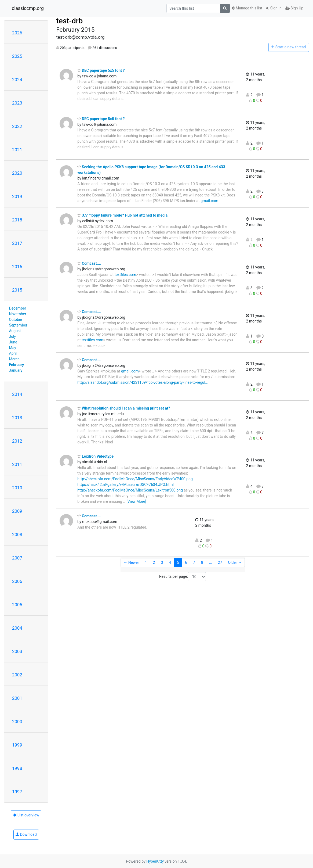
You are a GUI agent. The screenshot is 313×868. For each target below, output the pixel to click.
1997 (17, 792)
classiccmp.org (28, 8)
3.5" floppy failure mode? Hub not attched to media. (123, 215)
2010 (17, 488)
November (18, 314)
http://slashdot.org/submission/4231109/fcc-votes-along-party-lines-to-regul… (142, 382)
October (16, 320)
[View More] (136, 501)
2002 (17, 675)
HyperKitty (155, 861)
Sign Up (294, 8)
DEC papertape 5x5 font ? (101, 70)
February (17, 365)
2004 (17, 628)
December (18, 308)
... (211, 562)
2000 (17, 722)
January (16, 370)
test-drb (69, 21)
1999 (17, 745)
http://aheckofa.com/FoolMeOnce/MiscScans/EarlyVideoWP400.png (135, 479)
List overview (26, 815)
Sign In (274, 8)
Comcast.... (89, 263)
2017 (17, 243)
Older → (235, 562)
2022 (17, 126)
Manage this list (247, 8)
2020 (17, 173)
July (12, 336)
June (13, 342)
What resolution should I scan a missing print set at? (124, 408)
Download (26, 834)
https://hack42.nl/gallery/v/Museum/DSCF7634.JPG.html (125, 485)
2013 (17, 418)
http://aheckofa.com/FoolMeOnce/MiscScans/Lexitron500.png (130, 490)
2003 (17, 651)
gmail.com (209, 201)
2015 (17, 290)
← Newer (131, 562)
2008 (17, 535)
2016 (17, 267)
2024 (17, 80)
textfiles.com (125, 275)
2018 (17, 220)
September (18, 325)
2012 (17, 441)
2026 (17, 33)
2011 (17, 464)
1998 (17, 768)
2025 (17, 56)
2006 (17, 581)
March (14, 359)
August (15, 331)
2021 (17, 150)
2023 (17, 103)
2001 (17, 698)
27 (220, 562)
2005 (17, 605)
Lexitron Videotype (95, 456)
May (13, 348)
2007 (17, 558)
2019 (17, 196)
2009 (17, 511)
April (13, 353)
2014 (17, 394)
